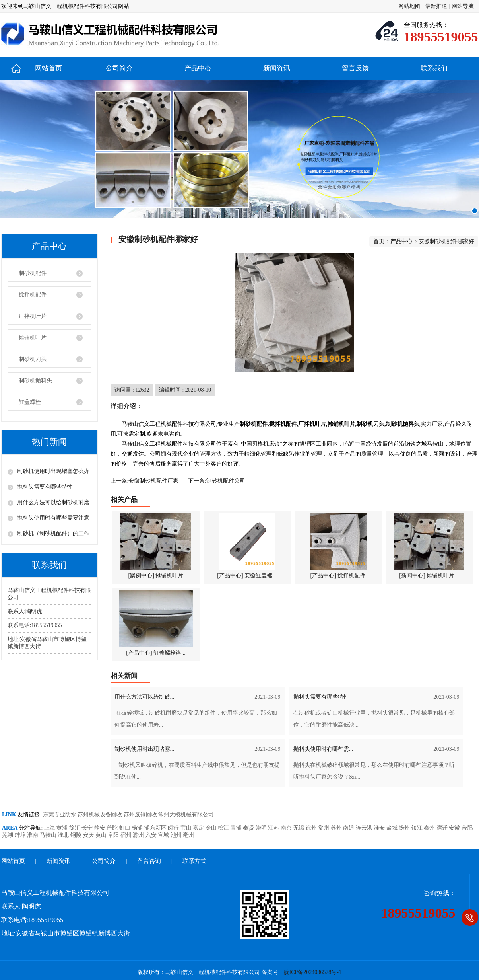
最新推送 (436, 6)
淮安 (380, 828)
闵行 (174, 828)
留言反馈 (355, 68)
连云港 (365, 828)
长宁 (88, 828)
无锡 (299, 828)
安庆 (89, 835)
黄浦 (63, 828)
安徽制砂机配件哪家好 (446, 241)
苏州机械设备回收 (101, 815)
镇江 (418, 828)
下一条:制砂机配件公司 (217, 481)
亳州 (188, 835)
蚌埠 (21, 835)
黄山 (102, 835)
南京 (287, 828)
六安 (152, 835)
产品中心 (198, 68)
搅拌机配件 (33, 295)
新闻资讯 (277, 68)
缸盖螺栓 (30, 402)
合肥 (467, 828)
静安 (101, 828)
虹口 (126, 828)
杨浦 (138, 828)
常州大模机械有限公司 (186, 815)
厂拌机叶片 (33, 316)
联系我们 (434, 68)
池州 (177, 835)
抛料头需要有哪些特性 (45, 487)
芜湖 (8, 835)
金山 (212, 828)
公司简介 (119, 68)
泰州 (430, 828)
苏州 (337, 828)
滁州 (139, 835)
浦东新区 (156, 828)
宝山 (187, 828)
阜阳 (114, 835)
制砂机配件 (33, 273)
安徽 (455, 828)
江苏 (274, 828)
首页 (379, 241)
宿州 (127, 835)
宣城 (164, 835)
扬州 (405, 828)
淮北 (64, 835)
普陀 (113, 828)
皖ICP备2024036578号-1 (313, 972)
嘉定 (199, 828)
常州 (324, 828)
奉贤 (249, 828)
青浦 (237, 828)
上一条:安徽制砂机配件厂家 (145, 481)
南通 (349, 828)
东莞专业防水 (60, 815)
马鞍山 (49, 835)
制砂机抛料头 (35, 381)
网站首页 (48, 68)
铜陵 (77, 835)
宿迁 (443, 828)
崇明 (262, 828)
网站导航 (463, 6)
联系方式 (194, 861)
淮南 (33, 835)
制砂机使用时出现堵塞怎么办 (53, 471)
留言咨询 (149, 861)
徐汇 (76, 828)
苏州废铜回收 (141, 815)
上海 (50, 828)
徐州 (312, 828)
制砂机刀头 (33, 359)
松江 (224, 828)
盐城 (393, 828)
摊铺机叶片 (33, 338)
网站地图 (409, 6)
